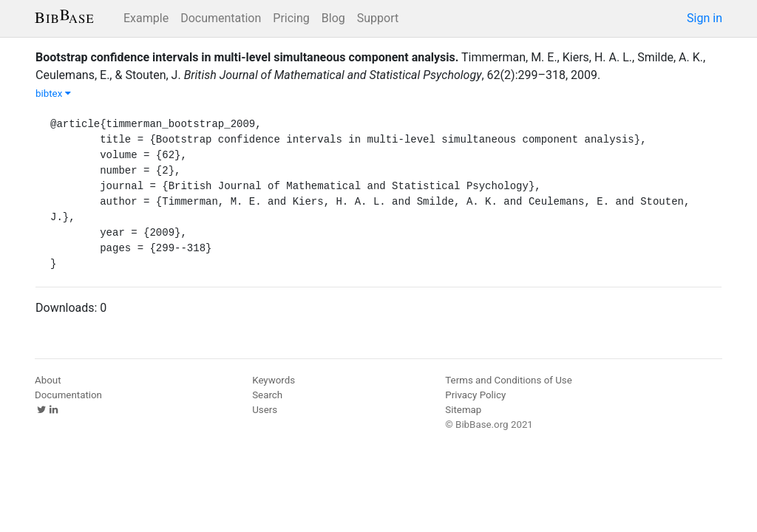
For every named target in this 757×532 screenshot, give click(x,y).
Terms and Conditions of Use (508, 380)
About (48, 380)
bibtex (53, 93)
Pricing (291, 18)
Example (146, 18)
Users (265, 410)
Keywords (274, 380)
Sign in (705, 18)
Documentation (221, 18)
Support (378, 18)
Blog (333, 18)
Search (267, 395)
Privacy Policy (475, 395)
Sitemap (463, 410)
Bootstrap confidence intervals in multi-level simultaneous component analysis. (247, 57)
